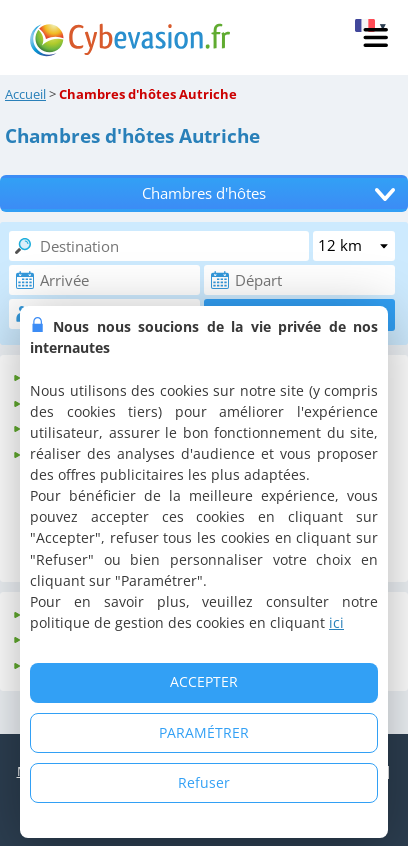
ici (336, 622)
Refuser (204, 782)
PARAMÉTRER (204, 732)
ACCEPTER (204, 681)
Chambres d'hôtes (204, 193)
